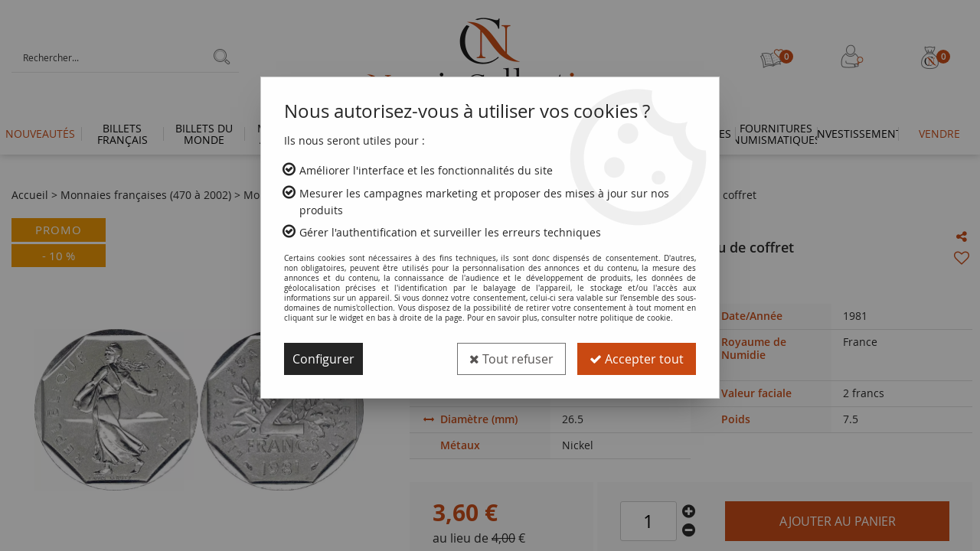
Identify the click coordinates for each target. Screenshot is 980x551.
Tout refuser (511, 359)
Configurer (323, 359)
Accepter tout (637, 359)
